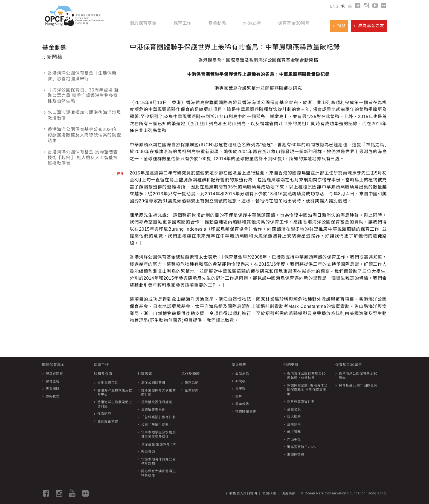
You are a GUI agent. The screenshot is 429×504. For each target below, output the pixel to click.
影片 (239, 396)
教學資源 (148, 452)
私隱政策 (269, 493)
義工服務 (294, 432)
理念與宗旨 (54, 374)
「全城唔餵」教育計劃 (159, 417)
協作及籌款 (190, 374)
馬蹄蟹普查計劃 (153, 410)
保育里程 (53, 381)
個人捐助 (294, 417)
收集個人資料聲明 (243, 493)
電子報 (240, 389)
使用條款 (289, 493)
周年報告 (242, 404)
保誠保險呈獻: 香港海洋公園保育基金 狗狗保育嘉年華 (307, 390)
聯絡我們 (53, 396)
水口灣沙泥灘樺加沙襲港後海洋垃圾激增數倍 (83, 115)
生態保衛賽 (296, 454)
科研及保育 (103, 374)
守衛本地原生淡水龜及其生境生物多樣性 (159, 434)
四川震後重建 (108, 422)
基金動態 (217, 23)
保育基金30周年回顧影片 (358, 385)
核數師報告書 (246, 411)
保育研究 (104, 414)
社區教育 (145, 374)
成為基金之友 (369, 26)
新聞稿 (240, 381)
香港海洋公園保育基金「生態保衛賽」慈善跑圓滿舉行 (80, 76)
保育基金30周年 (294, 23)
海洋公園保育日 (153, 383)
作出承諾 (294, 439)
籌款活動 (192, 383)
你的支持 (252, 23)
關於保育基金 (143, 23)
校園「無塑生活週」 (157, 425)
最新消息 (242, 374)
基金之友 (294, 409)
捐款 (339, 26)
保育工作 (182, 23)
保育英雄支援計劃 (301, 402)
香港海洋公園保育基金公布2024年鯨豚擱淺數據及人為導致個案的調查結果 (83, 135)
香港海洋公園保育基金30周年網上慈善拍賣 (306, 376)
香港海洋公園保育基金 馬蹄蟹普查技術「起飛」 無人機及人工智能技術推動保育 (81, 158)
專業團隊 (53, 389)
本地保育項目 (108, 383)
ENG (334, 6)
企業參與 (192, 390)
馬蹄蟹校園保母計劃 (157, 402)
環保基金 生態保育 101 (159, 444)
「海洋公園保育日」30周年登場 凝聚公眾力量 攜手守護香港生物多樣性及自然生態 (81, 96)
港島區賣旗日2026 (301, 447)
